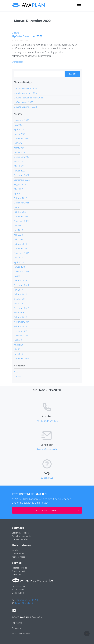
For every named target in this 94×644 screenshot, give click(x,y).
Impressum (17, 623)
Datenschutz (18, 628)
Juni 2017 (18, 290)
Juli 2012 (18, 340)
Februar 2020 (20, 244)
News (17, 372)
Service (17, 563)
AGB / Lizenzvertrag (21, 634)
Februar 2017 (20, 294)
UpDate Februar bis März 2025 (29, 98)
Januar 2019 (20, 267)
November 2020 (22, 221)
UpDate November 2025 (25, 88)
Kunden (16, 550)
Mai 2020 (18, 235)
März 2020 (19, 239)
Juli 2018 (18, 276)
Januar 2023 (20, 171)
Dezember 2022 (22, 175)
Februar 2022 (20, 198)
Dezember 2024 (22, 139)
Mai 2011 (18, 349)
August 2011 (20, 345)
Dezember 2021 (22, 203)
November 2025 (22, 120)
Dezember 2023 (22, 157)
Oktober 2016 (21, 299)
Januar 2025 (20, 134)
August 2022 (20, 184)
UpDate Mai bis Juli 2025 (25, 93)
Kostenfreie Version (46, 510)
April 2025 (19, 129)
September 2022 (22, 180)
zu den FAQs (47, 478)
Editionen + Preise (20, 533)
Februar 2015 (20, 317)
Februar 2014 (20, 326)
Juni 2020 (18, 230)
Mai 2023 (18, 161)
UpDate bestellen (20, 539)
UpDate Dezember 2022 (27, 36)
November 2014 (22, 322)
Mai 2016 (18, 303)
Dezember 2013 (22, 331)
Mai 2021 (18, 207)
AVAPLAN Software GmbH (28, 5)
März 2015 (19, 313)
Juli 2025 (18, 125)
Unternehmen (22, 545)
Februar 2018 (20, 281)
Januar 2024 (20, 152)
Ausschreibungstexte (22, 536)
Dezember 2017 (22, 285)
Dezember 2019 (22, 248)
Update (16, 33)
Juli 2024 (18, 143)
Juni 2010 (18, 354)
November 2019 (22, 253)
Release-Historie (19, 568)
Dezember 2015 (22, 308)
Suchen (73, 74)
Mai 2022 (18, 189)
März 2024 (19, 148)
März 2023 (19, 166)
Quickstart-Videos (20, 571)
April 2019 (19, 262)
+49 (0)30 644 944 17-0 (47, 421)
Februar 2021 (20, 212)
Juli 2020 (18, 226)
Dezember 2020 (22, 216)
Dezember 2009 (22, 358)
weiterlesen (19, 62)
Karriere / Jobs (19, 557)
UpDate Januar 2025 (24, 102)
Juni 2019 (18, 258)
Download (17, 574)
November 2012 (22, 336)
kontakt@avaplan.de (47, 449)
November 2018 (22, 271)
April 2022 (19, 193)
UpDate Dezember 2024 (25, 107)
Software (18, 528)
